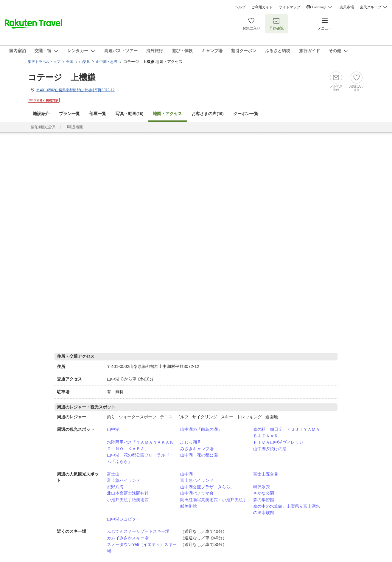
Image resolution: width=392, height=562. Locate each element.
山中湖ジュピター (124, 519)
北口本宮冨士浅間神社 (128, 493)
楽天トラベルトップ (44, 62)
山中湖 (113, 429)
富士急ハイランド (124, 480)
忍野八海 (115, 487)
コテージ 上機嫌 (62, 77)
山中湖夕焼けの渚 (270, 449)
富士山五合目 (266, 474)
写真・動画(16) (129, 114)
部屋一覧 (98, 114)
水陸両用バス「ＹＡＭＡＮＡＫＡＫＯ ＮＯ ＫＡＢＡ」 (140, 445)
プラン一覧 (69, 114)
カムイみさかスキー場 (128, 538)
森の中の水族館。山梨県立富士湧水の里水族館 (287, 510)
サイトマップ (290, 7)
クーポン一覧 (246, 114)
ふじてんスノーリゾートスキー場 (138, 531)
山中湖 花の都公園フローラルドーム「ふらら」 (140, 458)
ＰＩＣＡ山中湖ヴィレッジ (278, 442)
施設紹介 (41, 114)
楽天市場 (347, 7)
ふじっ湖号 (191, 442)
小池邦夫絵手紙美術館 (128, 500)
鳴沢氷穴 (262, 487)
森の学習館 (264, 500)
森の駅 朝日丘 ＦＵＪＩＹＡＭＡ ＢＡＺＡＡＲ (289, 433)
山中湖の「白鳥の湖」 (201, 429)
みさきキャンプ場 (197, 449)
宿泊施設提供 (43, 127)
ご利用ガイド (262, 7)
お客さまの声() (207, 114)
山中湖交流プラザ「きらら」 (207, 487)
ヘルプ (240, 7)
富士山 (113, 474)
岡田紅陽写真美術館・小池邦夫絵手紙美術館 (214, 503)
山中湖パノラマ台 (197, 493)
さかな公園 (264, 493)
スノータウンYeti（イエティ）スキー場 (142, 548)
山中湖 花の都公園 (199, 455)
